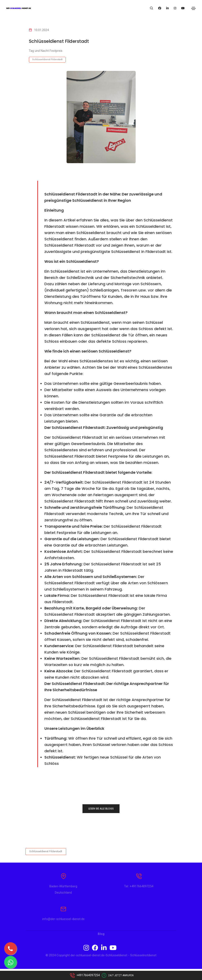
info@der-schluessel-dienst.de (63, 930)
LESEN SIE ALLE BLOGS (101, 809)
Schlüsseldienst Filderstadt (47, 59)
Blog (101, 945)
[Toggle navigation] (193, 8)
